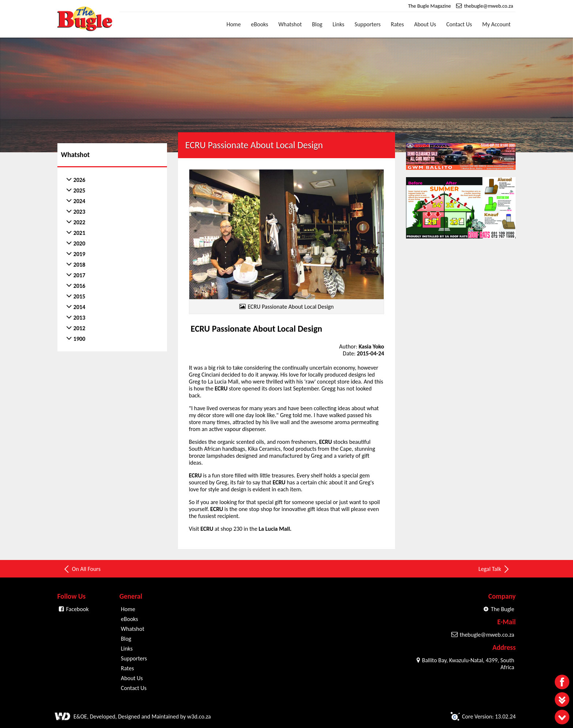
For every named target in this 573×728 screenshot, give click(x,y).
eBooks (260, 24)
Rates (398, 24)
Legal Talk (494, 568)
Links (338, 24)
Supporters (367, 24)
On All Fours (82, 568)
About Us (425, 24)
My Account (497, 24)
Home (234, 24)
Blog (317, 24)
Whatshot (290, 24)
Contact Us (459, 24)
